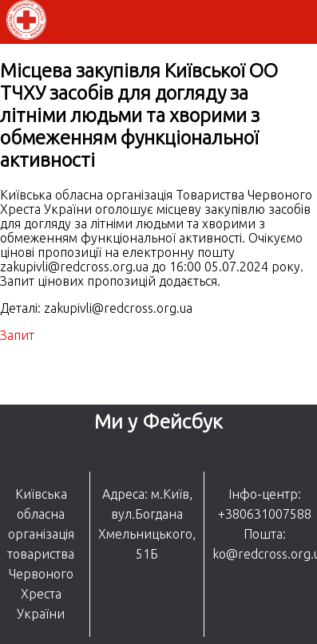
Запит (17, 335)
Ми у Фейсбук (158, 421)
